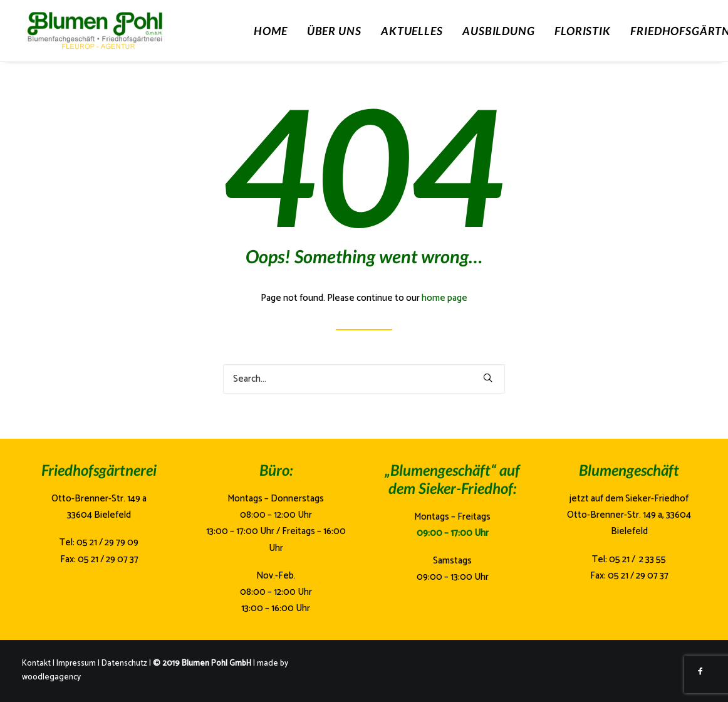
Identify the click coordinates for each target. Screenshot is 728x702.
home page (445, 298)
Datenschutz (124, 663)
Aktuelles (412, 31)
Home (271, 31)
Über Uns (334, 31)
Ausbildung (499, 31)
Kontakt (36, 663)
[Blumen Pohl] (122, 31)
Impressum (76, 663)
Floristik (583, 31)
